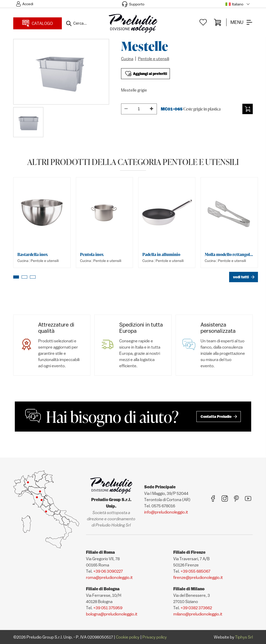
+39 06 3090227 (108, 571)
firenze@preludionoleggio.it (198, 577)
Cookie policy (128, 637)
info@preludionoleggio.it (166, 512)
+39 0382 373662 (196, 608)
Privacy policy (155, 637)
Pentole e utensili (154, 59)
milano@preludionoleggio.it (198, 614)
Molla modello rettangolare (229, 254)
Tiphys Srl (244, 637)
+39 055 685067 (195, 571)
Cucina (127, 59)
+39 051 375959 (108, 608)
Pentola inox (92, 254)
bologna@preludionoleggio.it (112, 614)
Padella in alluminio (161, 254)
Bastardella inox (33, 254)
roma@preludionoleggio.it (109, 577)
